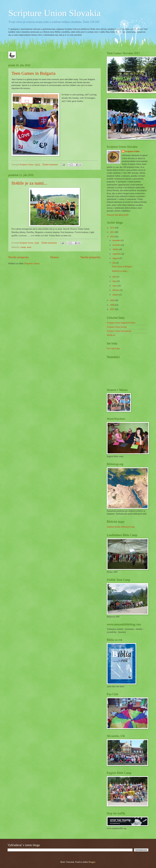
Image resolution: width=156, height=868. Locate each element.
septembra (117, 254)
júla (114, 263)
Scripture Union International (119, 331)
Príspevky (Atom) (32, 264)
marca (115, 286)
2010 (112, 237)
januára (116, 295)
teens (29, 247)
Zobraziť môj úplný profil (118, 215)
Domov (55, 257)
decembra (117, 240)
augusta (116, 258)
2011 (112, 232)
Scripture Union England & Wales (121, 323)
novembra (117, 245)
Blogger (92, 862)
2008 (112, 305)
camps (23, 247)
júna (115, 277)
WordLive (111, 335)
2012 (112, 228)
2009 (112, 300)
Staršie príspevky (91, 257)
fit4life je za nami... (29, 183)
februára (116, 290)
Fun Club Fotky (113, 349)
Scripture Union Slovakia (55, 13)
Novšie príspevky (19, 257)
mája (115, 281)
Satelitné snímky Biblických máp (121, 527)
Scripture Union (132, 151)
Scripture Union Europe (117, 327)
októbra (116, 249)
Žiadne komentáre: (51, 165)
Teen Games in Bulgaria (33, 73)
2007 (112, 309)
